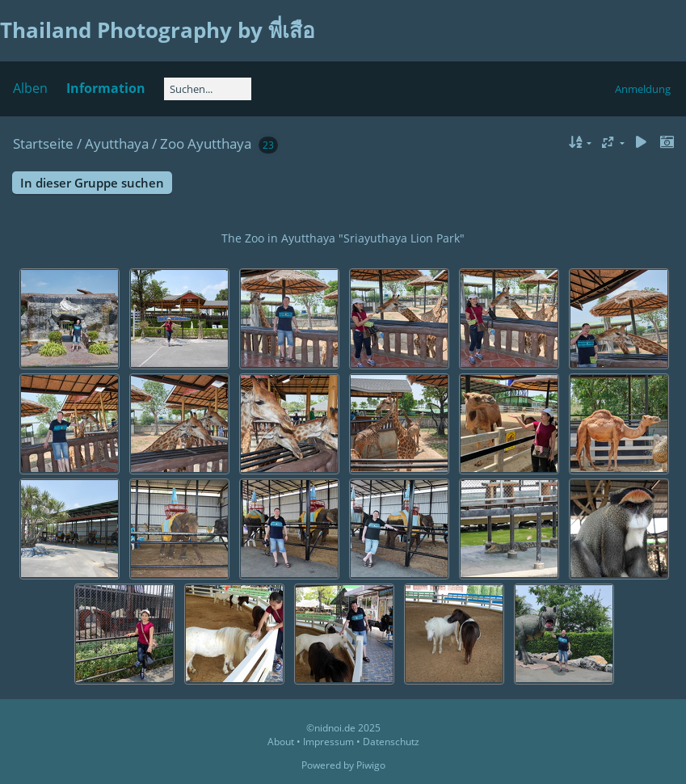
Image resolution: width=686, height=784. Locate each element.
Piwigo (371, 765)
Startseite (43, 143)
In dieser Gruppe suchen (92, 183)
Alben (30, 88)
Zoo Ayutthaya (206, 143)
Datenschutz (391, 742)
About (281, 742)
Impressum (328, 742)
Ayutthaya (117, 143)
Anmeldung (643, 89)
